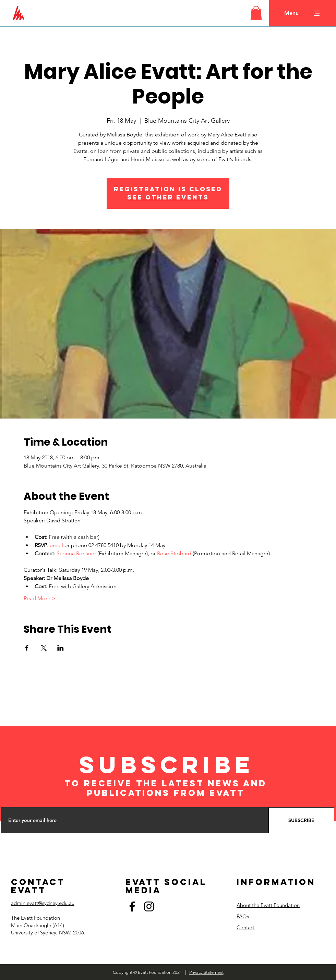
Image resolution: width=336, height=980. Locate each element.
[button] (256, 13)
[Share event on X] (44, 648)
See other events (168, 197)
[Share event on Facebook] (27, 648)
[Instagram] (149, 906)
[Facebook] (132, 906)
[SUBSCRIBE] (301, 820)
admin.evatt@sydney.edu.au (43, 903)
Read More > (40, 598)
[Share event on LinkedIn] (61, 648)
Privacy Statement (206, 972)
